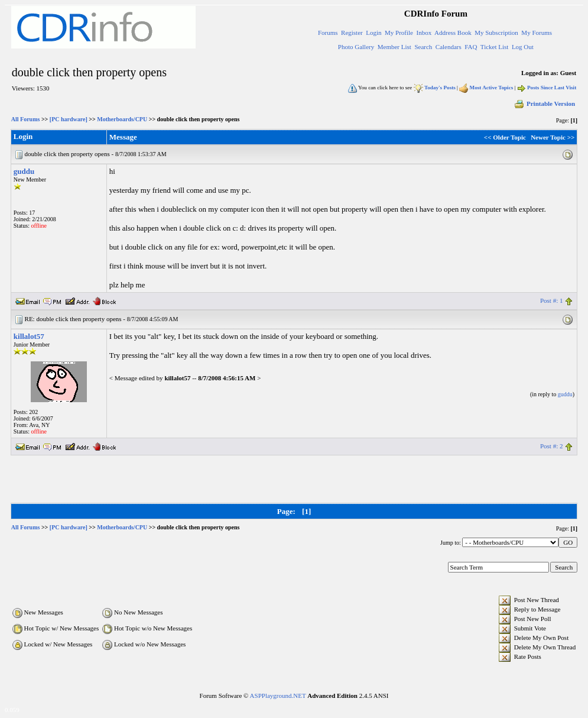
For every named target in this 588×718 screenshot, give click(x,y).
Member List (394, 47)
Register (352, 33)
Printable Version (544, 104)
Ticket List (495, 47)
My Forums (537, 33)
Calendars (449, 47)
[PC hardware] (69, 119)
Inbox (424, 33)
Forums (328, 33)
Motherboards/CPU (122, 119)
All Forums (26, 119)
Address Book (453, 33)
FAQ (471, 47)
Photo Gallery (356, 47)
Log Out (523, 47)
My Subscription (496, 33)
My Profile (399, 33)
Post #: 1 (552, 300)
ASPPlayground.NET (278, 696)
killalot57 (29, 336)
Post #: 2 (552, 446)
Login (373, 33)
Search (423, 47)
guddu (24, 171)
